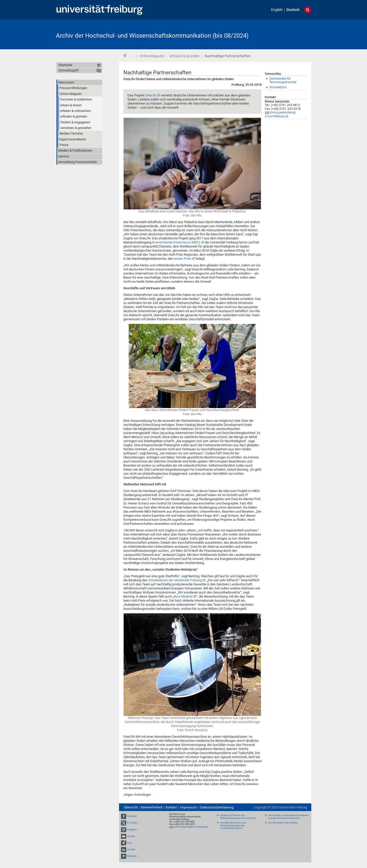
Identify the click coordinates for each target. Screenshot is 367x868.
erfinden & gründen (184, 56)
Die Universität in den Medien (283, 823)
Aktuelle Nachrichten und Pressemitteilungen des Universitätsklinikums (233, 826)
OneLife (151, 95)
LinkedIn (131, 849)
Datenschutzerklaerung (217, 807)
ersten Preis (183, 259)
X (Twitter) (132, 823)
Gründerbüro (278, 87)
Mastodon (132, 856)
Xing (129, 843)
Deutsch (293, 10)
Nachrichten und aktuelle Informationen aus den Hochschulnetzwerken (288, 817)
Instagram (132, 830)
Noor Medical (183, 596)
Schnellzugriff (69, 70)
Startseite (125, 55)
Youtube (131, 836)
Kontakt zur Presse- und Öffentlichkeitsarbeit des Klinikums (238, 817)
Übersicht (131, 807)
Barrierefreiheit (152, 807)
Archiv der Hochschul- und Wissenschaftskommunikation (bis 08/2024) (152, 36)
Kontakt (171, 807)
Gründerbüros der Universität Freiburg (175, 580)
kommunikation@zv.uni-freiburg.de (191, 827)
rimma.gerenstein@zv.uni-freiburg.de (280, 114)
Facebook (132, 816)
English (277, 10)
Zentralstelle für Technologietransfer (283, 81)
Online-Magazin (152, 56)
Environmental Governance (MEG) (176, 242)
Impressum (188, 807)
